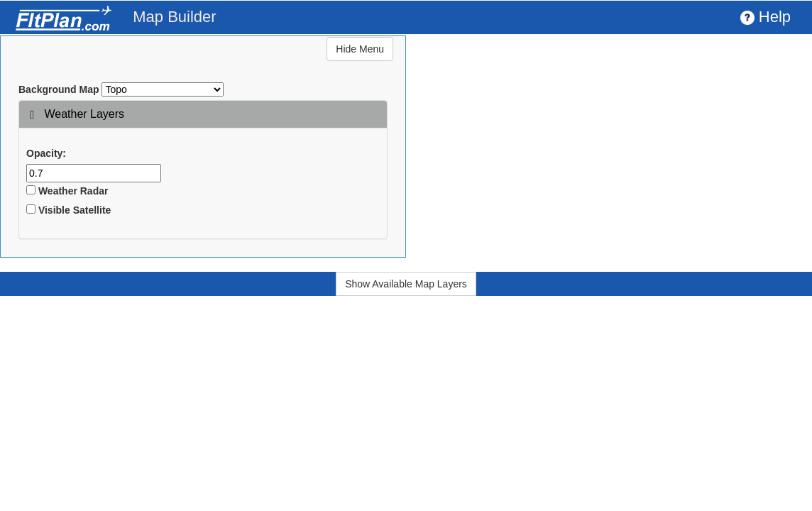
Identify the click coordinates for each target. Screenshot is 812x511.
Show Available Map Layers (406, 284)
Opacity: (46, 153)
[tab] (203, 114)
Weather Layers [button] (77, 114)
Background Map (59, 89)
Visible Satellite (68, 210)
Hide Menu (360, 49)
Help (766, 17)
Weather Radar (67, 191)
